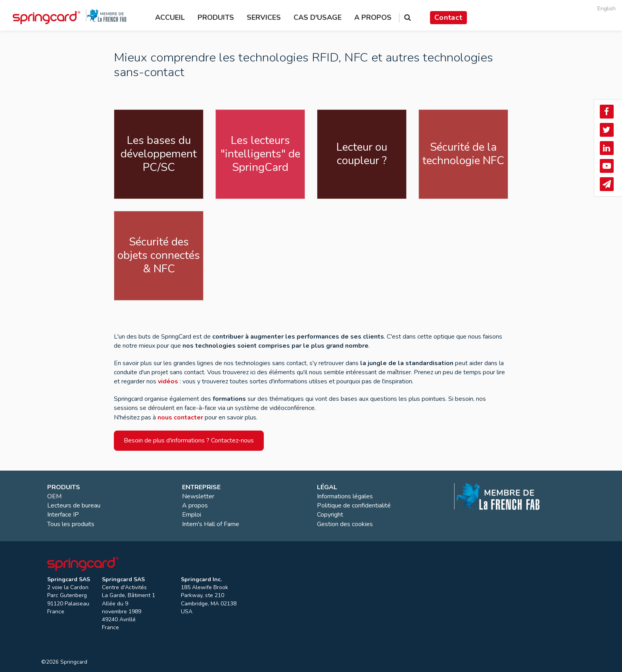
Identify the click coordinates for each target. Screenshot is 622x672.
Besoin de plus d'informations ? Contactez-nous (189, 440)
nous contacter (180, 417)
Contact (448, 17)
